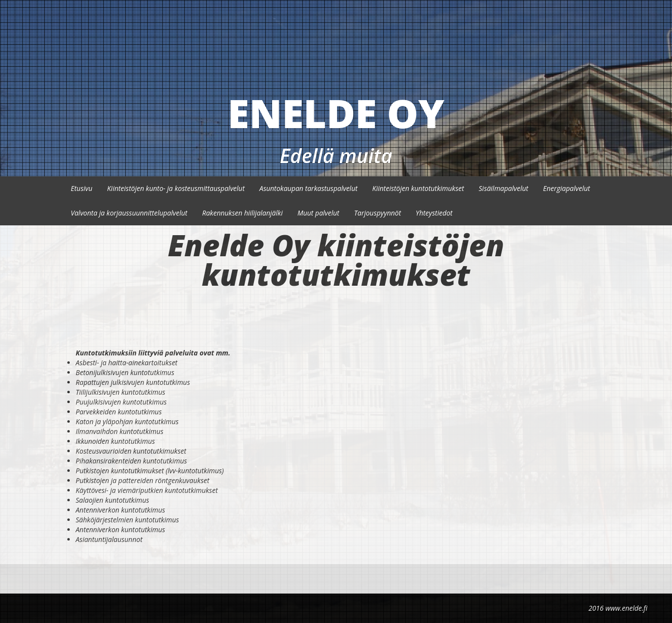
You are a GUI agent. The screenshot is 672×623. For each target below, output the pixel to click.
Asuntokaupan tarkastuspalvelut (308, 188)
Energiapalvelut (566, 188)
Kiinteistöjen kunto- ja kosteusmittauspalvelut (176, 188)
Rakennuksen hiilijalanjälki (242, 213)
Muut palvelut (318, 213)
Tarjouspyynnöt (378, 213)
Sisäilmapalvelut (504, 188)
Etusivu (82, 188)
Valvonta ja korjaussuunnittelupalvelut (129, 213)
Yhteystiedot (434, 213)
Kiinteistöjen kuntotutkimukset (418, 188)
